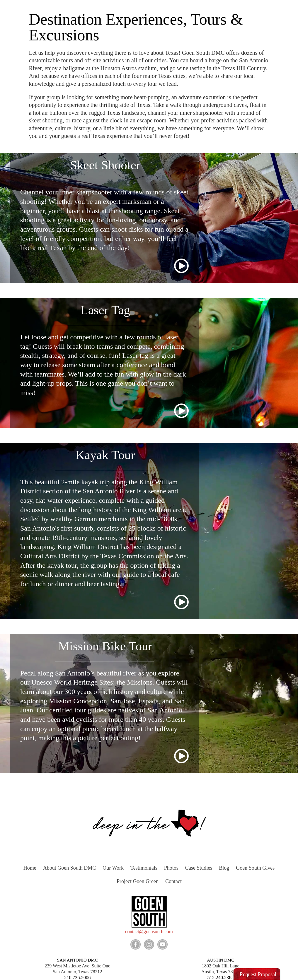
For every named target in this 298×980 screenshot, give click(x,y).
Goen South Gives (255, 868)
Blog (224, 868)
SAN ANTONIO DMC (78, 960)
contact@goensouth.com (149, 932)
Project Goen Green (138, 881)
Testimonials (144, 868)
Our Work (113, 868)
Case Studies (199, 868)
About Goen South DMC (70, 868)
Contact (173, 881)
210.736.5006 (77, 977)
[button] (257, 974)
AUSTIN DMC (220, 960)
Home (30, 868)
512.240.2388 (221, 977)
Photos (171, 868)
